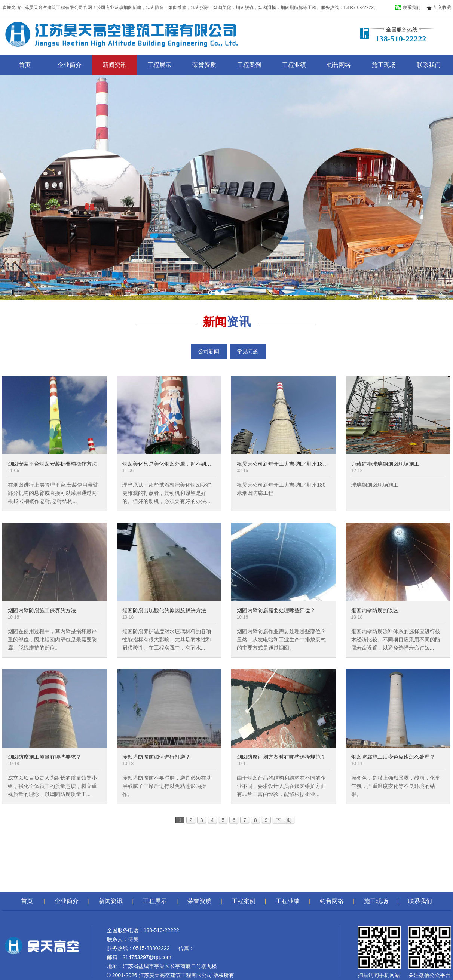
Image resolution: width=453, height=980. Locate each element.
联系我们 (429, 65)
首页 (25, 65)
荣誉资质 (204, 65)
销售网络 (339, 65)
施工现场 (384, 65)
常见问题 (248, 351)
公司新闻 (209, 351)
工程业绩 (294, 65)
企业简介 (70, 65)
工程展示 (159, 65)
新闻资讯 (114, 65)
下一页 (284, 820)
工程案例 (249, 65)
